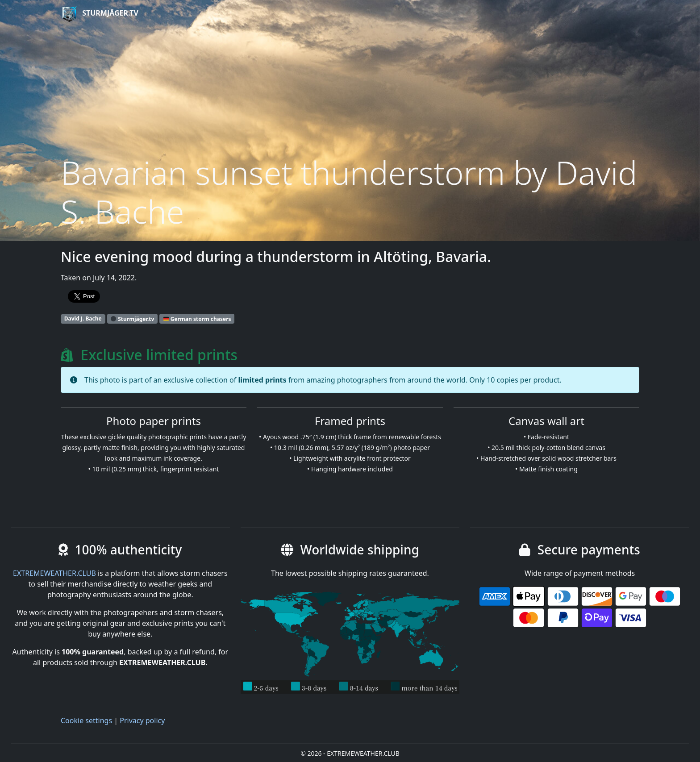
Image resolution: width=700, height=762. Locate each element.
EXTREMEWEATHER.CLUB (54, 573)
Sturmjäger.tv (100, 14)
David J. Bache (83, 319)
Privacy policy (142, 720)
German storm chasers (197, 319)
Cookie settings (86, 720)
